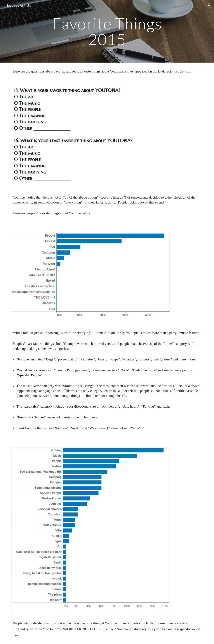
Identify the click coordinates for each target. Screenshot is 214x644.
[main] (107, 31)
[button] (210, 5)
